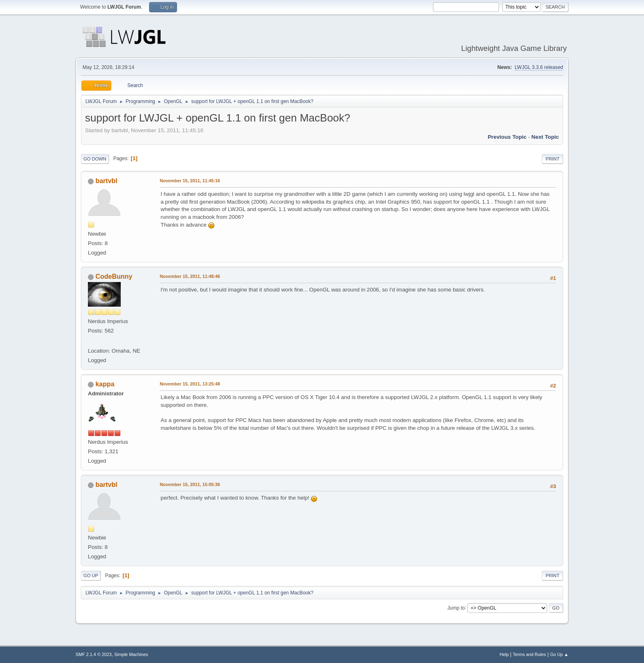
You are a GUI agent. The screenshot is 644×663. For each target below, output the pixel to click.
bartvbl (106, 181)
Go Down (95, 159)
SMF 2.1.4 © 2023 (94, 654)
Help (504, 654)
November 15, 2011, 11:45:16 (190, 181)
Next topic (545, 137)
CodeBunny (114, 276)
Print (552, 159)
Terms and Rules (530, 654)
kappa (105, 384)
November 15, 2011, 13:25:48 (190, 384)
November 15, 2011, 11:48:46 (190, 276)
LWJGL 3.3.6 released (539, 67)
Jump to (456, 608)
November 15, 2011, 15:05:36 (190, 484)
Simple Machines (131, 654)
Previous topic (507, 137)
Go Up (91, 576)
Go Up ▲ (559, 654)
